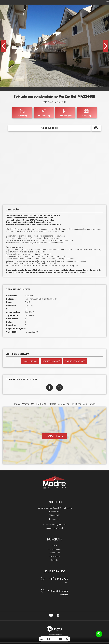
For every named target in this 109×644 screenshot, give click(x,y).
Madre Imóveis (55, 482)
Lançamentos (54, 553)
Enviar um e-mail (30, 361)
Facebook (50, 388)
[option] (54, 46)
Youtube (51, 615)
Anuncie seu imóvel (54, 528)
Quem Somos (54, 556)
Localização (54, 519)
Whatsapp (59, 388)
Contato (54, 560)
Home (54, 545)
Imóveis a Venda (54, 549)
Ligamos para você (51, 361)
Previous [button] (3, 46)
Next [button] (106, 46)
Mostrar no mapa (54, 436)
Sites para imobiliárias (55, 635)
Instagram (58, 615)
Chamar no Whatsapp (75, 361)
